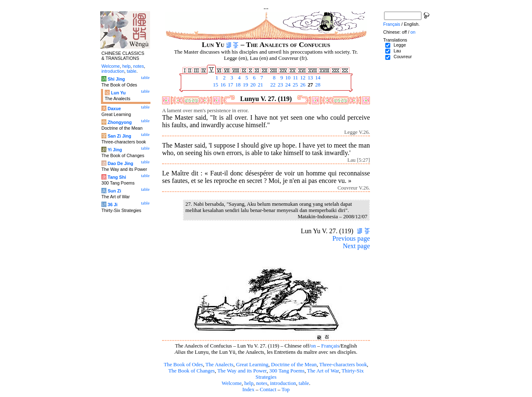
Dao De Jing (121, 163)
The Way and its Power (242, 371)
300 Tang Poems (287, 371)
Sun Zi (115, 191)
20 (252, 85)
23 (280, 85)
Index (248, 390)
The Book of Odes (183, 365)
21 (260, 85)
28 (317, 85)
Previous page (351, 238)
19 (245, 85)
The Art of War (323, 371)
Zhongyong (120, 122)
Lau (397, 51)
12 (302, 78)
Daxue (114, 108)
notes (262, 383)
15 (215, 85)
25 (295, 85)
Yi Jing (115, 150)
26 (302, 85)
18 (237, 85)
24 (287, 85)
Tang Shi (117, 177)
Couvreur (403, 57)
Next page (356, 246)
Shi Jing (116, 79)
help (249, 383)
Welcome (232, 383)
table (304, 383)
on (313, 346)
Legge (400, 45)
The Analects (219, 365)
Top (286, 390)
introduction (283, 383)
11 (295, 78)
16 (222, 85)
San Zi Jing (119, 136)
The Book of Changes (192, 371)
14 (317, 78)
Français (330, 346)
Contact (268, 390)
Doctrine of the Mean (294, 365)
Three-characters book (343, 365)
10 (287, 78)
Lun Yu (118, 93)
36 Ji (113, 205)
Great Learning (252, 365)
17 (230, 85)
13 (310, 78)
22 (272, 85)
